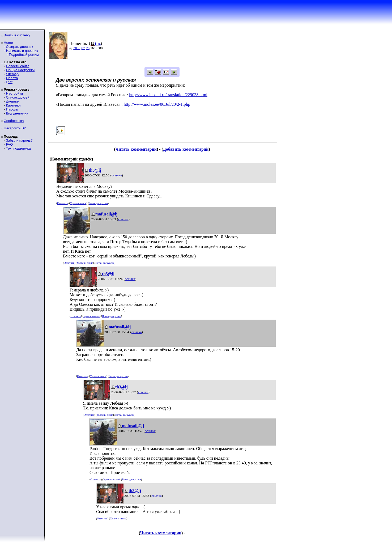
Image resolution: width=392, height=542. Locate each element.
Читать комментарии (136, 149)
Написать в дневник (22, 51)
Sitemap (12, 74)
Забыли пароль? (19, 140)
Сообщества (14, 121)
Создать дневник (19, 47)
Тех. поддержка (18, 148)
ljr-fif (9, 82)
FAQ (9, 144)
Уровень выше (78, 203)
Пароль (12, 109)
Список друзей (18, 97)
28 (88, 48)
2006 (77, 48)
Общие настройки (20, 70)
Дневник (12, 101)
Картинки (13, 105)
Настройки (14, 93)
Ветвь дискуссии (98, 203)
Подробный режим (24, 55)
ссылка (117, 175)
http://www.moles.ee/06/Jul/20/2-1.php (157, 104)
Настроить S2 (15, 128)
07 (83, 48)
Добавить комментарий (186, 149)
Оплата (12, 78)
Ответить (62, 203)
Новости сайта (18, 66)
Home (8, 43)
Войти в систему (17, 35)
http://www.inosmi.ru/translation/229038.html (168, 95)
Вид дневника (17, 113)
